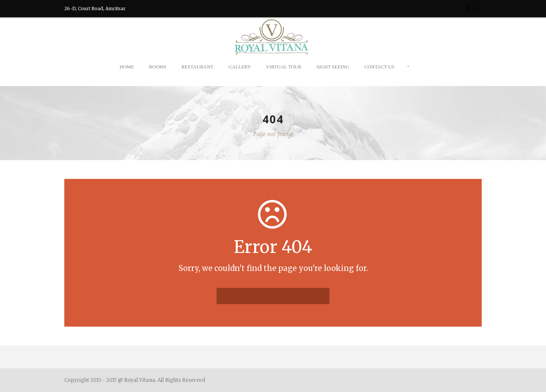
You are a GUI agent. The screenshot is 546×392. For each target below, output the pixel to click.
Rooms (158, 67)
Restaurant (198, 67)
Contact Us (379, 67)
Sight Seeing (333, 67)
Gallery (240, 67)
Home (127, 67)
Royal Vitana (140, 380)
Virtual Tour (284, 67)
